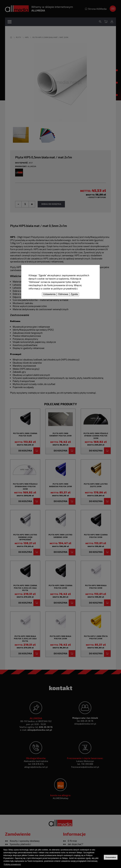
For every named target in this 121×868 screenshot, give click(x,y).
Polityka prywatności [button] (12, 864)
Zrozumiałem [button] (111, 857)
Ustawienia (49, 294)
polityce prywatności (65, 288)
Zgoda (74, 294)
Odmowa (63, 294)
